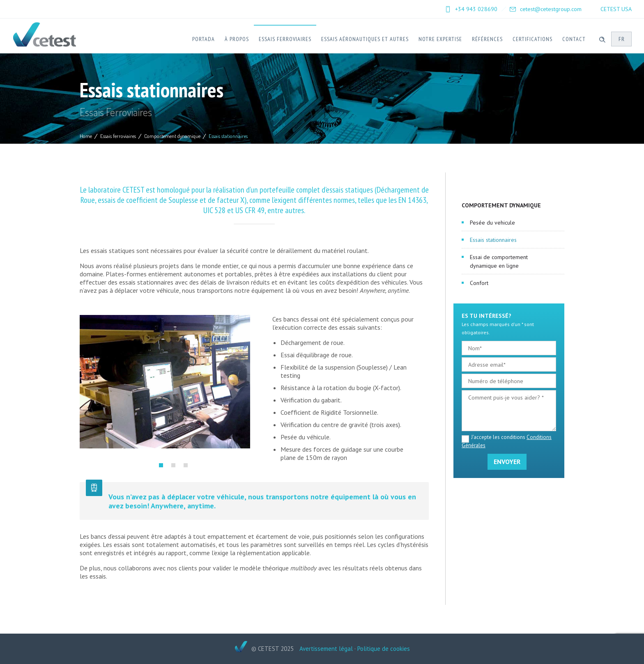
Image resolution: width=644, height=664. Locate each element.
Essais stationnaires (493, 240)
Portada (204, 39)
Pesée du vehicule (492, 223)
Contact (574, 39)
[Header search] (602, 39)
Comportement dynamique (172, 136)
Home (86, 136)
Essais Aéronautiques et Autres (365, 39)
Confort (479, 283)
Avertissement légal (326, 649)
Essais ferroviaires (285, 39)
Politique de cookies (384, 649)
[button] (161, 465)
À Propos (237, 39)
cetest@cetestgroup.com (551, 9)
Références (487, 39)
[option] (165, 382)
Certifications (532, 39)
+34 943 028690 (476, 9)
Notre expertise (440, 39)
